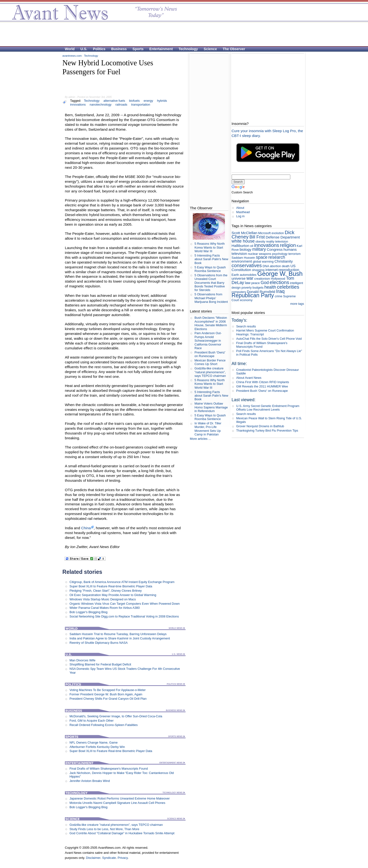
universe (239, 278)
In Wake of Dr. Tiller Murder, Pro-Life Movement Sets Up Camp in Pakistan (208, 429)
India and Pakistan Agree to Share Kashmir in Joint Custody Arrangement (120, 638)
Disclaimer (93, 858)
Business (119, 49)
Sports (138, 49)
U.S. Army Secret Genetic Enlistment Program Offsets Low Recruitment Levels (268, 408)
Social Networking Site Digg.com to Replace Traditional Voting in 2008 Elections (124, 616)
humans (290, 249)
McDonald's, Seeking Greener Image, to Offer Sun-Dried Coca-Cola (116, 716)
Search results (246, 326)
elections (279, 282)
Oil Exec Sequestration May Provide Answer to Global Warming (113, 595)
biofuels (134, 101)
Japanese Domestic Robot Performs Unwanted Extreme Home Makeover (120, 798)
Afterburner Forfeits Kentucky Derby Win (97, 747)
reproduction (289, 270)
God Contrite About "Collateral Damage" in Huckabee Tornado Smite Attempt (122, 833)
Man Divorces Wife (82, 660)
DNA (266, 266)
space (262, 257)
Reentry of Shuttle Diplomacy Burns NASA (99, 643)
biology (246, 249)
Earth (235, 275)
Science (210, 49)
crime (278, 296)
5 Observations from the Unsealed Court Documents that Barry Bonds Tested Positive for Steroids (211, 283)
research (277, 257)
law (248, 283)
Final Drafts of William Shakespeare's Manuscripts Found (109, 769)
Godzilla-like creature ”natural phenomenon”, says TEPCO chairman (116, 825)
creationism (262, 279)
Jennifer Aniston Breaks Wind (90, 781)
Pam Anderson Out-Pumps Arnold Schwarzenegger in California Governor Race (208, 340)
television (239, 254)
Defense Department (283, 237)
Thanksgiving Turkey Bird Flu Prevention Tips (267, 431)
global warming (263, 261)
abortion (275, 266)
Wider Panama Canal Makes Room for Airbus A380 (105, 608)
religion (288, 245)
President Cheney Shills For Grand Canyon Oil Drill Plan (108, 699)
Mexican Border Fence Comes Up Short (210, 362)
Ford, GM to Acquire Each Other (92, 721)
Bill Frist (257, 237)
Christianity (284, 261)
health (270, 287)
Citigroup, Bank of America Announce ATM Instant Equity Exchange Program (122, 582)
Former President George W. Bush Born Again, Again (106, 694)
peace (255, 283)
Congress (275, 249)
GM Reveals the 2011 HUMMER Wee (262, 386)
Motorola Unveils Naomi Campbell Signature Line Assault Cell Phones (117, 803)
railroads (121, 105)
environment (242, 261)
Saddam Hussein (243, 258)
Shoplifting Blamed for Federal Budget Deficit (100, 664)
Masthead (243, 212)
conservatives (247, 265)
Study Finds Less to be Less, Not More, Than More (104, 829)
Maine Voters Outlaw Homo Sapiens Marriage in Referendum (211, 407)
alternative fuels (114, 101)
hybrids (162, 101)
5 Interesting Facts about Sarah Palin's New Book (211, 259)
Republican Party (253, 295)
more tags (297, 304)
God (265, 283)
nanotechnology (101, 105)
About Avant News (249, 378)
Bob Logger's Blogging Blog (89, 612)
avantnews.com (72, 56)
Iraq (280, 291)
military (259, 249)
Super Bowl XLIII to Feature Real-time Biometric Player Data (111, 586)
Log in (240, 216)
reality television (277, 241)
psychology (280, 254)
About (240, 208)
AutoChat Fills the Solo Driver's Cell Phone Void (269, 339)
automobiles (248, 275)
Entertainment (161, 49)
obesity (260, 241)
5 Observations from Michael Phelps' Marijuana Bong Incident (211, 298)
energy (148, 101)
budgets (258, 288)
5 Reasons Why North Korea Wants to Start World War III (210, 247)
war (250, 278)
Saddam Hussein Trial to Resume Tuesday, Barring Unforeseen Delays (118, 634)
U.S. (84, 49)
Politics (99, 49)
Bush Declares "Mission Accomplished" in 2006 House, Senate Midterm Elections (211, 323)
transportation (141, 105)
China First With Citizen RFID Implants (263, 382)
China (86, 528)
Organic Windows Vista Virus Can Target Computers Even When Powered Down (125, 604)
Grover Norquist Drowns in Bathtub (260, 426)
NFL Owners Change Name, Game (94, 743)
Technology (188, 49)
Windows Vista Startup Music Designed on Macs (103, 599)
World (70, 49)
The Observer (234, 49)
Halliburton (240, 246)
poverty (247, 288)
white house (243, 241)
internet (272, 270)
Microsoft (264, 233)
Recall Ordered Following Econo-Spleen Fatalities (104, 725)
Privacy (123, 858)
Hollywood (278, 279)
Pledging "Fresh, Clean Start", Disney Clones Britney (106, 591)
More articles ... (200, 439)
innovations (78, 105)
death (286, 266)
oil (252, 246)
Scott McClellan (245, 233)
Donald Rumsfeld (261, 292)
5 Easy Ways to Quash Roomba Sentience (210, 269)
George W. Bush (280, 274)
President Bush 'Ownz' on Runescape (210, 354)
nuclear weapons (260, 254)
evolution (278, 233)
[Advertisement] (182, 34)
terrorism (294, 254)
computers (239, 292)
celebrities (288, 287)
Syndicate (109, 858)
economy (246, 300)
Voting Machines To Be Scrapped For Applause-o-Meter (108, 690)
